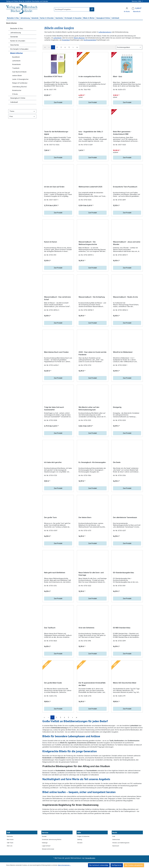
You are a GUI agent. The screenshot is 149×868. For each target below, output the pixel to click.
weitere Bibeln (17, 76)
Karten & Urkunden (18, 41)
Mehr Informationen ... (64, 865)
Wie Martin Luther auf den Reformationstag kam (89, 421)
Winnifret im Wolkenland (123, 362)
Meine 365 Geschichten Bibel (125, 705)
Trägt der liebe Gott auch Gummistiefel (54, 421)
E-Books (15, 94)
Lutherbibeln (16, 61)
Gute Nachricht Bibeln (19, 72)
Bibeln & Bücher (17, 53)
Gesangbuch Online (18, 98)
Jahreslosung (15, 33)
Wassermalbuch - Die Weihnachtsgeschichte (88, 249)
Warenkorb (137, 11)
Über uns (10, 858)
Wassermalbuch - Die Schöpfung (92, 305)
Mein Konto (10, 852)
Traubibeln (16, 68)
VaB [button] (8, 845)
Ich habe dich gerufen (53, 476)
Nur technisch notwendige (99, 865)
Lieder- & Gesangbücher (20, 79)
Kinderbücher (17, 90)
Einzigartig (117, 419)
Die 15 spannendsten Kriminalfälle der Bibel (92, 706)
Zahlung (80, 852)
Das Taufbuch (50, 648)
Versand (80, 855)
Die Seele (117, 476)
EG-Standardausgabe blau (123, 591)
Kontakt (44, 848)
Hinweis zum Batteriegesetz (121, 855)
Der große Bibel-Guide (53, 705)
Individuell (14, 102)
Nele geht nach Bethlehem (55, 591)
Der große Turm (50, 533)
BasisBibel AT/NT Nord (53, 76)
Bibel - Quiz (118, 76)
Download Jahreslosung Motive (52, 852)
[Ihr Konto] (127, 8)
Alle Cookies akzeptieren (134, 865)
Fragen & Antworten (83, 848)
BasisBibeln (16, 57)
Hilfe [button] (79, 845)
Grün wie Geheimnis (86, 648)
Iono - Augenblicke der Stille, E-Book (91, 135)
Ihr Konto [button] (127, 11)
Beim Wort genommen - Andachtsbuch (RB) (122, 135)
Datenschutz (116, 852)
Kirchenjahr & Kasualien (19, 49)
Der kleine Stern (85, 533)
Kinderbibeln (16, 64)
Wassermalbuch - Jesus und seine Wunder (127, 249)
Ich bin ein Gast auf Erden (54, 191)
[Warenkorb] (137, 8)
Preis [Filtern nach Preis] (22, 116)
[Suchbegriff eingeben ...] (72, 9)
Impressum (116, 858)
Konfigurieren (117, 865)
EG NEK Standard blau (122, 648)
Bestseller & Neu (17, 28)
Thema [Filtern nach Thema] (22, 111)
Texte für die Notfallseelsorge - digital (57, 135)
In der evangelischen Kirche (90, 76)
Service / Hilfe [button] (137, 1)
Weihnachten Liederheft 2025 (90, 191)
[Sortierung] (129, 47)
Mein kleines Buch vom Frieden (56, 362)
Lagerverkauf (46, 858)
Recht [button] (115, 845)
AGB (114, 848)
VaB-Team (10, 855)
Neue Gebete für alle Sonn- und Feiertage (91, 592)
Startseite (10, 848)
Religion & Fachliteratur (20, 83)
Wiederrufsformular (48, 861)
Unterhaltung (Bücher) (20, 87)
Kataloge (45, 855)
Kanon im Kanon (51, 248)
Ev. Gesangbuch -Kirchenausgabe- (92, 476)
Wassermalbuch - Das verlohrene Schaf (57, 306)
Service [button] (45, 845)
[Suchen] (92, 9)
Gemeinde (14, 37)
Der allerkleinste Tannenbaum (125, 533)
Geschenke (15, 45)
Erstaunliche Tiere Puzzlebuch (125, 191)
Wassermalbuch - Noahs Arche (125, 305)
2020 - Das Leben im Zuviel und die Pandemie (92, 363)
